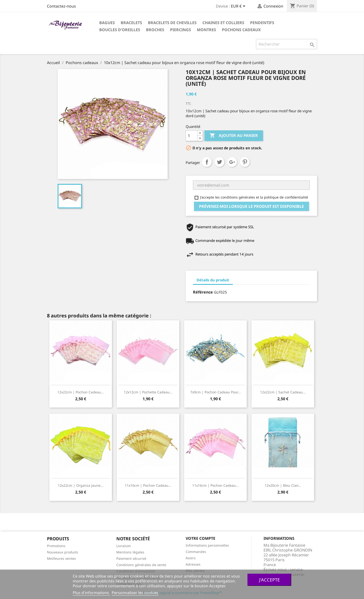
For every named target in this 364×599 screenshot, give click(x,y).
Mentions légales (130, 552)
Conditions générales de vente (141, 565)
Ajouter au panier (234, 136)
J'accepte (269, 580)
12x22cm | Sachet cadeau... (283, 392)
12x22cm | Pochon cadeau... (81, 392)
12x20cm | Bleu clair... (283, 485)
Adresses (193, 564)
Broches (155, 30)
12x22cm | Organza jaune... (81, 485)
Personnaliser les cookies (135, 593)
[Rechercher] (287, 44)
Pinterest (245, 162)
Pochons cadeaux (241, 30)
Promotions (56, 546)
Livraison (124, 546)
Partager (207, 162)
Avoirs (191, 558)
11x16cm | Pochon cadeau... (148, 485)
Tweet (219, 162)
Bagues (107, 23)
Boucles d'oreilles (120, 30)
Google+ (232, 162)
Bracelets (131, 23)
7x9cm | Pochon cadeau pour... (216, 392)
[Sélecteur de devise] (239, 7)
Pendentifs (262, 23)
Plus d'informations (91, 593)
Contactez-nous (61, 6)
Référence (203, 292)
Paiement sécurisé (131, 558)
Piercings (181, 30)
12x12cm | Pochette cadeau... (148, 392)
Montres (206, 30)
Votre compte (200, 538)
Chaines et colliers (223, 23)
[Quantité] (191, 136)
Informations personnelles (207, 545)
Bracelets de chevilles (172, 23)
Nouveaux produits (63, 552)
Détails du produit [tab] (213, 280)
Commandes (196, 552)
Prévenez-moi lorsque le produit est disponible (251, 206)
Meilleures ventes (61, 558)
